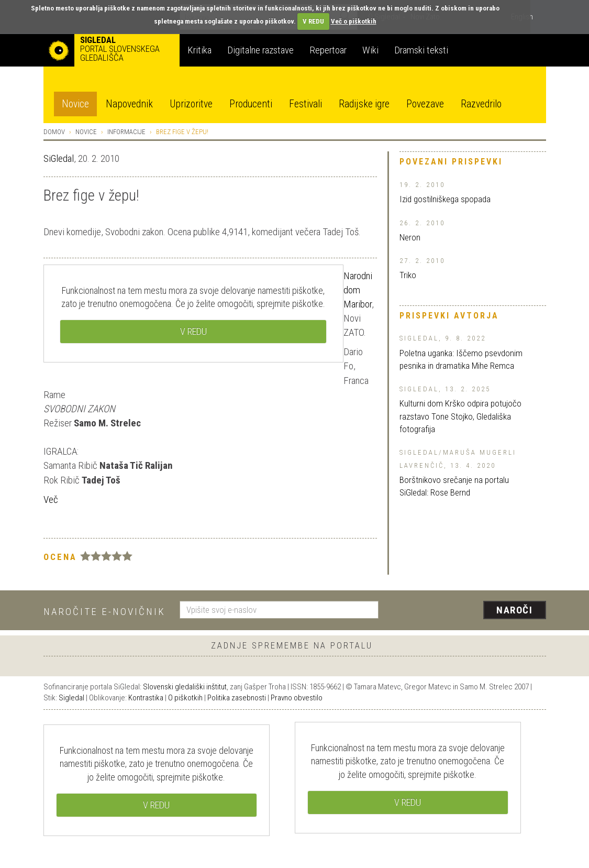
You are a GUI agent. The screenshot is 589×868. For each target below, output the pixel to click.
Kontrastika (146, 698)
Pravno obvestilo (297, 698)
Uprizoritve (191, 104)
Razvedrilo (481, 104)
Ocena (60, 557)
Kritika (199, 50)
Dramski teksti (421, 50)
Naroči (514, 610)
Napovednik (129, 104)
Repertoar (328, 50)
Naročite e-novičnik (104, 612)
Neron (410, 237)
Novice (75, 104)
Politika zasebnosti (237, 698)
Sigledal (71, 698)
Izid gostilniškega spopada (445, 199)
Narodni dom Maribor (358, 290)
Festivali (305, 104)
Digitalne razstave (260, 50)
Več (51, 499)
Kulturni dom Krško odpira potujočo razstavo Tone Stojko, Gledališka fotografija (460, 416)
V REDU (313, 21)
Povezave (425, 104)
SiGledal (59, 158)
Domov (54, 132)
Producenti (251, 104)
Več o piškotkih (354, 21)
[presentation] (469, 611)
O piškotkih (185, 698)
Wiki (370, 50)
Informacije (126, 132)
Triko (408, 275)
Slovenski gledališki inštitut (185, 687)
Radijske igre (364, 104)
